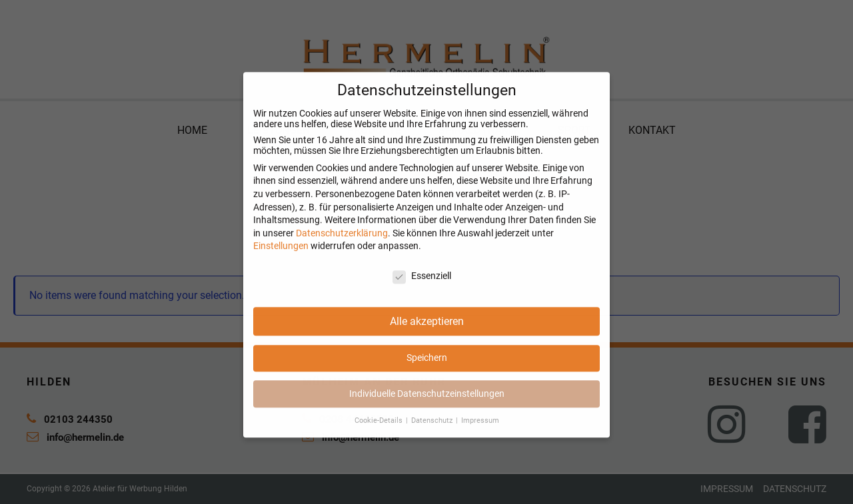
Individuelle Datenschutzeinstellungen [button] (427, 401)
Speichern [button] (427, 366)
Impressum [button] (480, 428)
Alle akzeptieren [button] (427, 329)
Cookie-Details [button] (380, 428)
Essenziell (422, 284)
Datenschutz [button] (433, 428)
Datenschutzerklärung (342, 241)
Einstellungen (281, 254)
